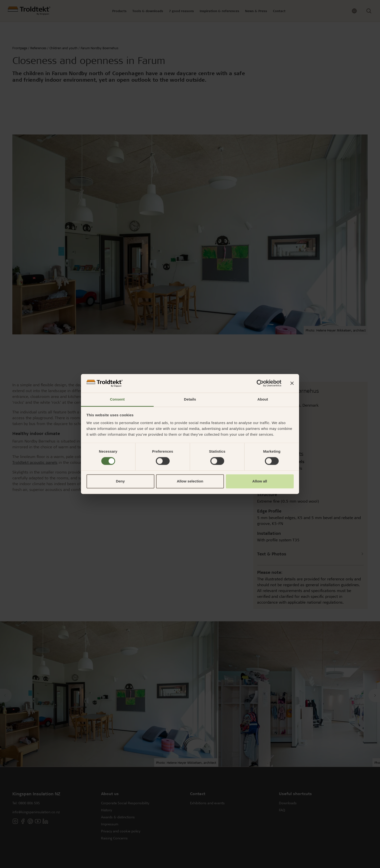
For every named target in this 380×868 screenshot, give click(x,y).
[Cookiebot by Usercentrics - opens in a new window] (260, 383)
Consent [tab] (117, 399)
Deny (120, 481)
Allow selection (190, 481)
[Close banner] (292, 383)
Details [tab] (190, 399)
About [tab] (263, 399)
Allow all (260, 481)
